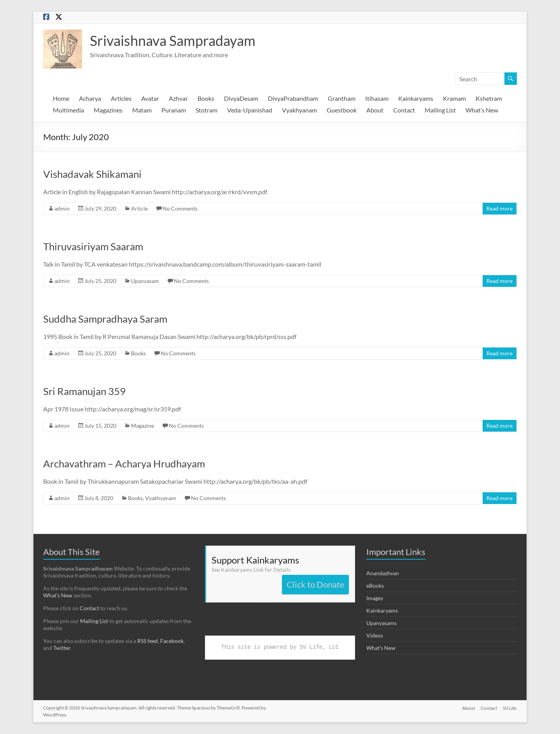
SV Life (510, 708)
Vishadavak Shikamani (92, 174)
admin (62, 208)
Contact (404, 110)
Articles (121, 98)
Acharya (90, 98)
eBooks (375, 586)
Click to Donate (316, 584)
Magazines (108, 110)
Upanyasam (145, 281)
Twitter (62, 648)
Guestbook (342, 110)
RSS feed (148, 641)
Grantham (342, 98)
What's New (381, 648)
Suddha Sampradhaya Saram (105, 319)
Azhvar (178, 98)
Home (61, 98)
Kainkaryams (416, 98)
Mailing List (440, 110)
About (375, 110)
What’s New (482, 110)
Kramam (454, 98)
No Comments (180, 208)
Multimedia (68, 110)
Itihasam (377, 98)
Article (139, 208)
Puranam (174, 110)
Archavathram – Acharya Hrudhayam (124, 464)
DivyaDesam (241, 98)
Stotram (206, 110)
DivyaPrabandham (293, 98)
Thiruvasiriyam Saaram (93, 246)
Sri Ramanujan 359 (84, 391)
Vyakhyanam (299, 110)
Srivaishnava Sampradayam (173, 40)
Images (375, 598)
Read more (500, 208)
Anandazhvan (383, 573)
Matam (142, 110)
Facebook (172, 641)
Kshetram (489, 98)
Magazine (143, 426)
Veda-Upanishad (250, 110)
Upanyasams (381, 623)
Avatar (150, 98)
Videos (375, 635)
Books (206, 98)
